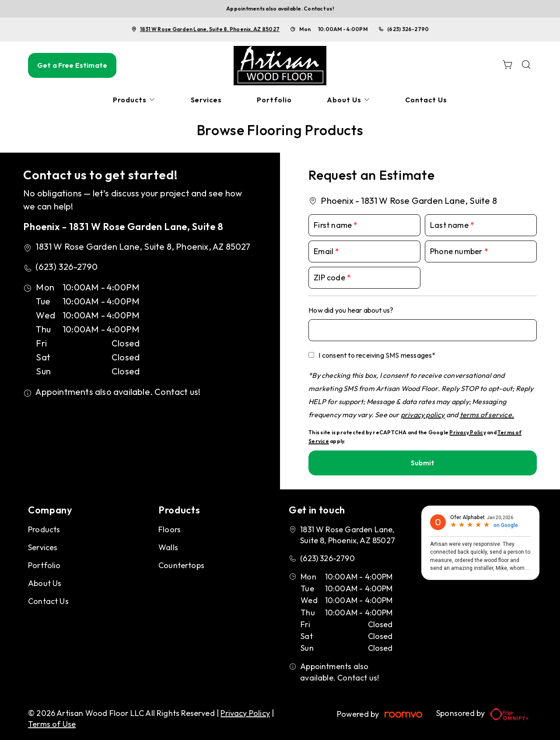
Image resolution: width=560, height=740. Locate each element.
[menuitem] (134, 100)
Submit (423, 463)
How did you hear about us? (351, 310)
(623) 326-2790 (408, 29)
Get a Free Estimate (72, 65)
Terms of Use (52, 724)
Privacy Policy (467, 432)
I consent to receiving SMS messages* (377, 355)
